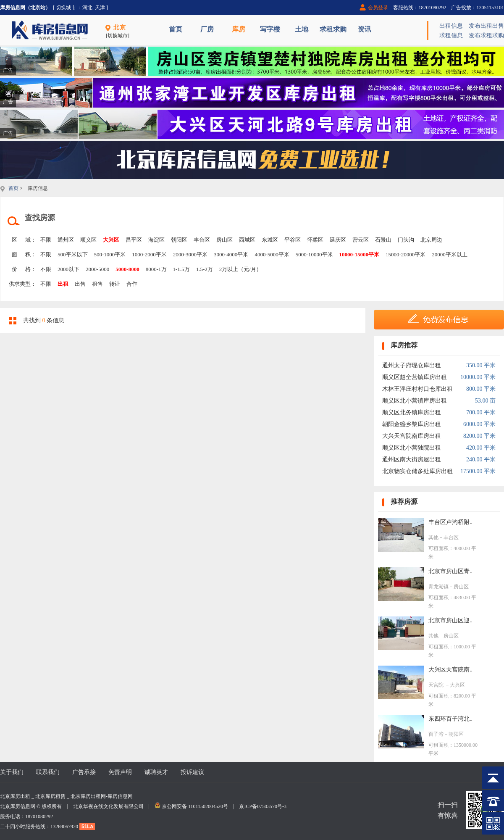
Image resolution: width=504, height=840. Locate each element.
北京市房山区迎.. (450, 620)
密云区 (361, 240)
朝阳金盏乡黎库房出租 (412, 424)
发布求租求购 (486, 36)
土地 (302, 29)
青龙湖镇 (438, 587)
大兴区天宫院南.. (450, 670)
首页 (176, 29)
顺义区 (88, 240)
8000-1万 (156, 269)
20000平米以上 (450, 254)
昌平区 (134, 240)
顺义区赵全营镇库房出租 (415, 377)
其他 (433, 537)
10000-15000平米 (359, 254)
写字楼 (270, 29)
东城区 (270, 240)
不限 (46, 240)
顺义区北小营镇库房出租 (415, 401)
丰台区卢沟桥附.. (450, 522)
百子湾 (436, 734)
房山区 (224, 240)
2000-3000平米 (190, 254)
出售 (80, 284)
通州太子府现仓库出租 (412, 365)
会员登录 (378, 8)
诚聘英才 (156, 772)
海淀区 (156, 240)
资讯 (365, 29)
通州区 (66, 240)
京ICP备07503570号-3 (263, 806)
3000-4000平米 (231, 254)
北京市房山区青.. (450, 571)
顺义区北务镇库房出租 (412, 412)
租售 (97, 284)
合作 (132, 284)
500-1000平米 (110, 254)
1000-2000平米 (149, 254)
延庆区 (338, 240)
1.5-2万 (205, 269)
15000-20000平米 (406, 254)
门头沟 (406, 240)
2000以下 (68, 269)
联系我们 (48, 772)
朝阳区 (179, 240)
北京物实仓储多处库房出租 (417, 471)
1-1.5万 (181, 269)
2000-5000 (97, 269)
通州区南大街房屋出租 (412, 459)
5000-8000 (127, 269)
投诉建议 (192, 772)
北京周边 (431, 240)
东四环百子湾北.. (450, 719)
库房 (239, 29)
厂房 (207, 29)
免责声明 (120, 772)
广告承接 (84, 772)
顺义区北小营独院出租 (412, 448)
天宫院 (437, 685)
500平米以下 (73, 254)
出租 (63, 284)
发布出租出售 (486, 26)
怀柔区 (315, 240)
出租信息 (451, 26)
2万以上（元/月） (240, 269)
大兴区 (111, 240)
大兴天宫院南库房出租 (412, 436)
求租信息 (451, 36)
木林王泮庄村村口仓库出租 (417, 389)
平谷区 (293, 240)
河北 (87, 8)
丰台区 (202, 240)
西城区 (247, 240)
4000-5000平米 (272, 254)
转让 (115, 284)
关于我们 (12, 772)
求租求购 (333, 29)
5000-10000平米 (314, 254)
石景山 (383, 240)
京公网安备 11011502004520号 (195, 806)
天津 (100, 8)
